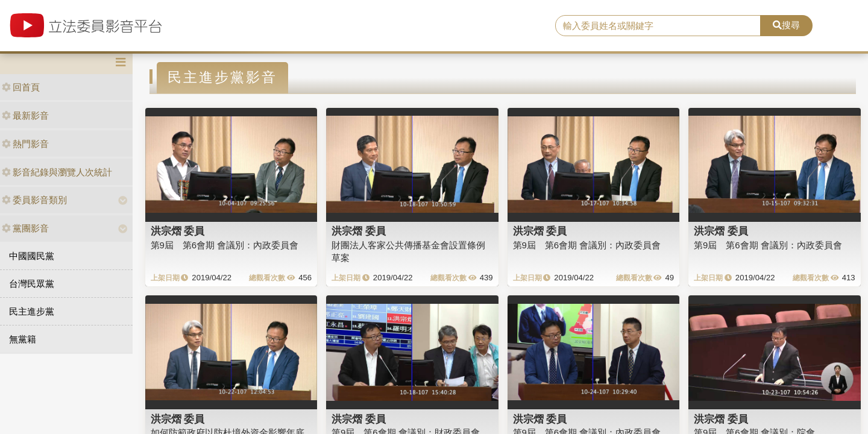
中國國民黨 (32, 256)
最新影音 (25, 115)
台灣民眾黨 (32, 284)
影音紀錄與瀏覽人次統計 (57, 172)
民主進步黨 (32, 311)
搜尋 (786, 25)
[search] (658, 26)
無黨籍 (23, 339)
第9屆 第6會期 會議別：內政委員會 (225, 245)
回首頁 (21, 87)
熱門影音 (25, 144)
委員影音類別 (34, 200)
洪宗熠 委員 (178, 231)
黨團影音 (25, 228)
